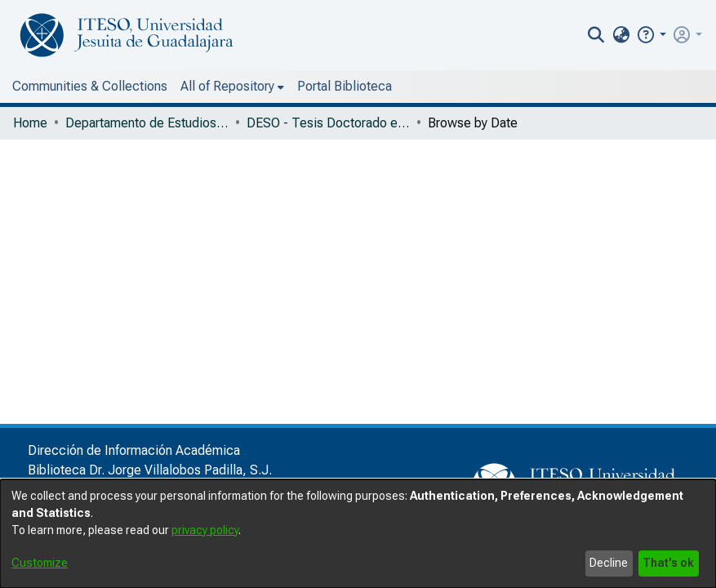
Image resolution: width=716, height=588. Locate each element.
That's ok (668, 563)
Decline (609, 563)
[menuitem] (654, 35)
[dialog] (358, 534)
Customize (40, 563)
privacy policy (205, 530)
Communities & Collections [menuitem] (90, 86)
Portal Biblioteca (241, 86)
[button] (685, 35)
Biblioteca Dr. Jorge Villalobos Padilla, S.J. (150, 470)
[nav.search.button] (630, 35)
